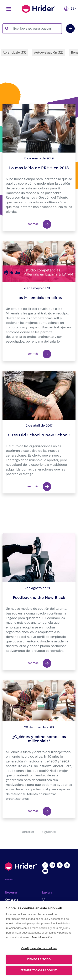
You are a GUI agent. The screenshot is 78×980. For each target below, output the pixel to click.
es (71, 9)
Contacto (12, 900)
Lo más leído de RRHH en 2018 (39, 168)
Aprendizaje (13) (14, 53)
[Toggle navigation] (8, 9)
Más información (42, 937)
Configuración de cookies (39, 948)
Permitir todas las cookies (39, 970)
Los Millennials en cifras (39, 298)
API (44, 900)
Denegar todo (39, 959)
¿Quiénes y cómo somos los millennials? (39, 739)
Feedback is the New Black (39, 598)
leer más (39, 224)
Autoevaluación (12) (49, 53)
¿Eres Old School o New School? (39, 435)
